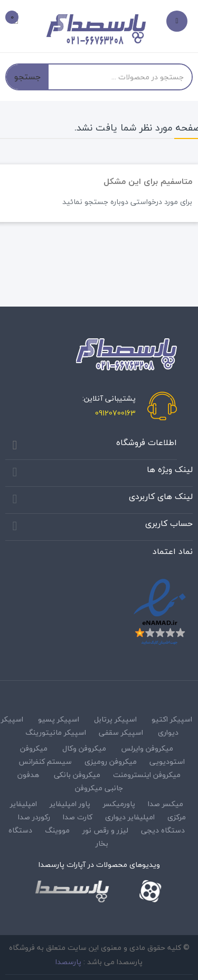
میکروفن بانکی (77, 775)
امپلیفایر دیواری (130, 817)
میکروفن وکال (84, 748)
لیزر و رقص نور (105, 830)
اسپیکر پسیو (59, 719)
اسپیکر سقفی (121, 732)
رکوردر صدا (34, 817)
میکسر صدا (166, 804)
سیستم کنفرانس (45, 761)
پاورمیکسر (119, 804)
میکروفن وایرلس (147, 748)
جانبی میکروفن (99, 788)
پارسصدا (68, 962)
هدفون (28, 775)
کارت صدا (78, 817)
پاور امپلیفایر (70, 804)
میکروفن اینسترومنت (147, 775)
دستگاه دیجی (163, 830)
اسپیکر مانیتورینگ (56, 732)
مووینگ (57, 830)
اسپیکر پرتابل (115, 719)
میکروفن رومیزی (111, 761)
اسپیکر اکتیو (172, 719)
